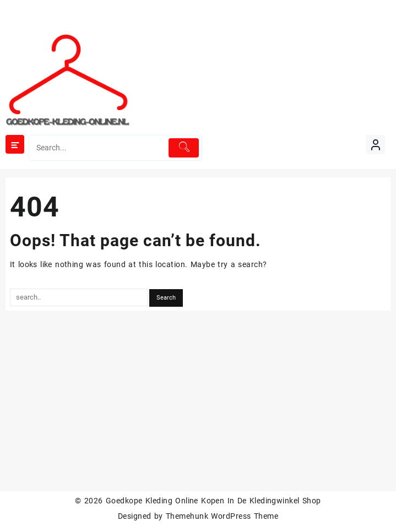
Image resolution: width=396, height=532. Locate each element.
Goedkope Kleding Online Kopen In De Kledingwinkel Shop (213, 501)
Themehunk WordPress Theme (222, 516)
